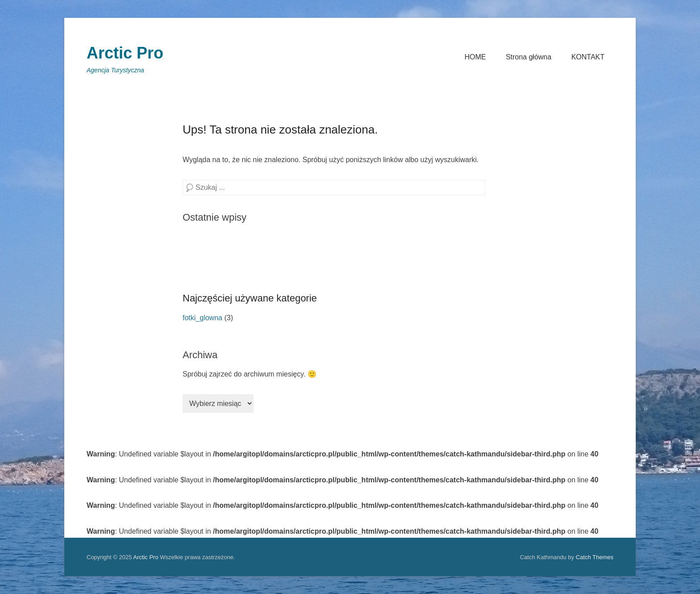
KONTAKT (588, 57)
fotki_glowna (202, 318)
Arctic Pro (125, 53)
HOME (475, 57)
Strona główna (529, 57)
